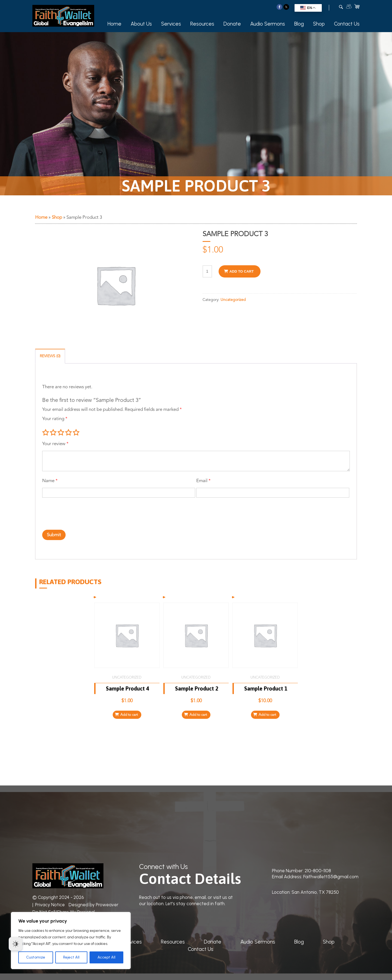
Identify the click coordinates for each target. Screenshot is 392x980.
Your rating (55, 419)
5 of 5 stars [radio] (76, 433)
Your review (55, 444)
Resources (202, 24)
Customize (36, 957)
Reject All (71, 957)
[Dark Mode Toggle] (16, 944)
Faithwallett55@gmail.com (331, 877)
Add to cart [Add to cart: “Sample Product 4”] (129, 715)
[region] (71, 941)
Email (203, 481)
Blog (299, 24)
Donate (232, 24)
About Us (141, 24)
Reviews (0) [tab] (50, 356)
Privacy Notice (50, 905)
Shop (319, 24)
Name (50, 481)
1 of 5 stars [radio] (45, 433)
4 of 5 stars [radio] (68, 433)
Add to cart (242, 271)
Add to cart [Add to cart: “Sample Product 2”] (198, 715)
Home (114, 24)
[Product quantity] (207, 271)
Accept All (106, 957)
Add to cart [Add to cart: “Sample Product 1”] (267, 715)
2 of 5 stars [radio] (53, 433)
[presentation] (73, 511)
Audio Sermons (268, 24)
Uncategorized (233, 300)
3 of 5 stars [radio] (61, 433)
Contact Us (347, 24)
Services (171, 24)
